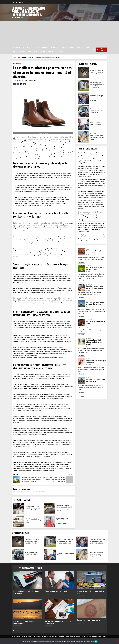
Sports (43, 51)
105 (82, 396)
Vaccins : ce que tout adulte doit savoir (84, 124)
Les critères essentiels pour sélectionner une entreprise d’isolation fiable (84, 137)
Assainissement (16, 637)
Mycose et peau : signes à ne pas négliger (89, 620)
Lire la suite (82, 262)
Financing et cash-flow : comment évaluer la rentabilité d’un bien (84, 72)
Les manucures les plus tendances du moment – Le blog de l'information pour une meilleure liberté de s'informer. (91, 182)
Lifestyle (80, 47)
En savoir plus (17, 596)
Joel (16, 80)
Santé (36, 51)
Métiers (23, 51)
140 (17, 630)
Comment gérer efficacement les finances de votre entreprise (58, 622)
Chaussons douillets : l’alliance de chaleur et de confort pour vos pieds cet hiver (50, 508)
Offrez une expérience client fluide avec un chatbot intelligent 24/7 (89, 161)
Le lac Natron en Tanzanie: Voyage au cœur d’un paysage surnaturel (27, 622)
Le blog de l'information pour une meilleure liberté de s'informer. (29, 11)
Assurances (17, 47)
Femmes (67, 637)
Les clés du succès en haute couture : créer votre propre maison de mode (92, 186)
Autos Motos (27, 47)
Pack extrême (100, 49)
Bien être (36, 47)
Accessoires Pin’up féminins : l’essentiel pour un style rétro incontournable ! (50, 521)
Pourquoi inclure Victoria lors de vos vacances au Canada (96, 380)
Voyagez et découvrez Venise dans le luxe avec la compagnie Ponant (92, 229)
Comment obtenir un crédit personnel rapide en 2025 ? (90, 592)
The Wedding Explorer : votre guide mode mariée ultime (19, 521)
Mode (30, 51)
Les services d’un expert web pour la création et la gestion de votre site (95, 287)
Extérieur (55, 637)
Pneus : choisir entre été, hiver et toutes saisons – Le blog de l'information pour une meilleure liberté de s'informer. (90, 202)
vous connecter (25, 492)
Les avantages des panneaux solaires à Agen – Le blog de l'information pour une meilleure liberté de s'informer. (92, 193)
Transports (52, 51)
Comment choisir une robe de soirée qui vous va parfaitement (19, 508)
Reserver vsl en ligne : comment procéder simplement (84, 111)
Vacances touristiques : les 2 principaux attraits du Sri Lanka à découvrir (95, 342)
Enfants (49, 637)
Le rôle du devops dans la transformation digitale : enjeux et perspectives (92, 174)
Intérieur (84, 637)
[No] (117, 641)
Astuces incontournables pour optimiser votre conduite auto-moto (91, 206)
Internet (72, 47)
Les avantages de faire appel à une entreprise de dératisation (95, 252)
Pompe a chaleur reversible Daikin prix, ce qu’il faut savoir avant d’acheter (84, 85)
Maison (15, 51)
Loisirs (88, 47)
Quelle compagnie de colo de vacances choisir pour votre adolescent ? (96, 304)
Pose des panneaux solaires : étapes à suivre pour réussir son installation (84, 98)
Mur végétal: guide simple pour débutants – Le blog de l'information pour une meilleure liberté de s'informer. (91, 237)
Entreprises (54, 47)
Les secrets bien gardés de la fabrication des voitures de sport (26, 592)
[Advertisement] (59, 33)
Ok (96, 641)
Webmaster (89, 284)
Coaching (45, 47)
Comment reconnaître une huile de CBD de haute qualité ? (95, 268)
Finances (63, 47)
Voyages (61, 51)
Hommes (15, 63)
